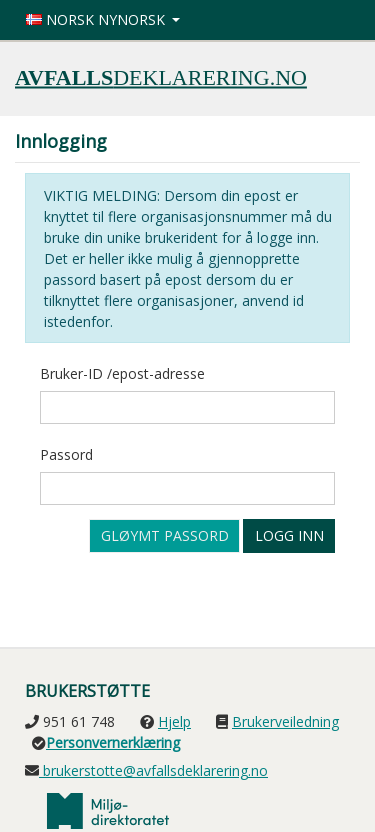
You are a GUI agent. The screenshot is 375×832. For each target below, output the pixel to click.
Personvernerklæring (113, 742)
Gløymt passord (165, 535)
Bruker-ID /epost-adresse (122, 373)
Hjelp (174, 721)
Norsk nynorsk (97, 19)
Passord (66, 454)
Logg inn (289, 535)
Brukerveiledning (285, 721)
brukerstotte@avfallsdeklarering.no (153, 770)
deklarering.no (161, 76)
